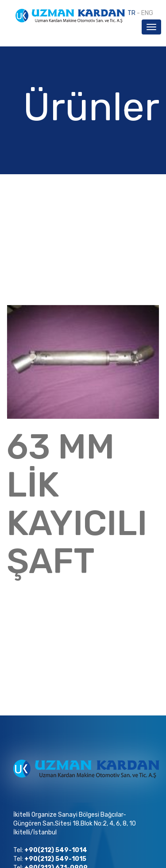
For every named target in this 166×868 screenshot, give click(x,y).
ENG (147, 13)
